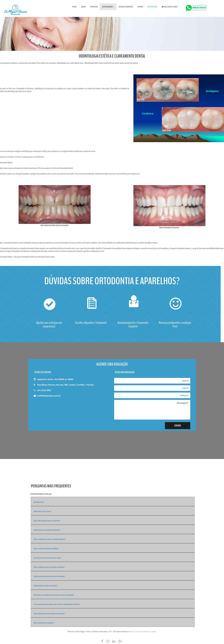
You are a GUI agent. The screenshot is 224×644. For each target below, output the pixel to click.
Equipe (84, 7)
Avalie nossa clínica (169, 7)
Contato (140, 7)
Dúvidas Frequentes (126, 7)
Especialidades (108, 7)
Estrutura (94, 7)
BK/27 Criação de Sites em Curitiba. (143, 632)
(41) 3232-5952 (152, 7)
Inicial (75, 7)
